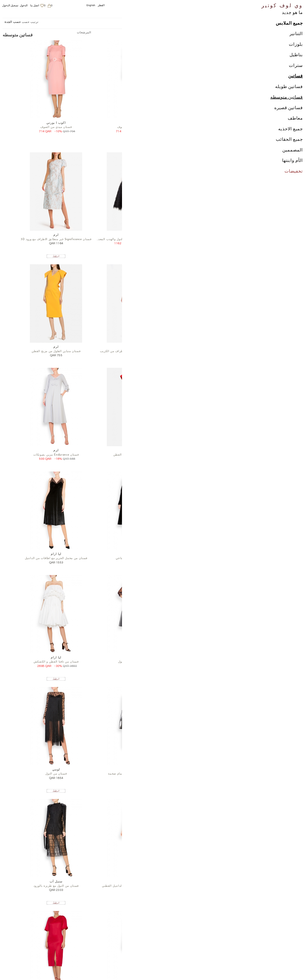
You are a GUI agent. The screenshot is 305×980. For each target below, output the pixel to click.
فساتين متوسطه (287, 106)
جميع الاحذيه (291, 138)
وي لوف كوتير (282, 5)
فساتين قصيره (289, 117)
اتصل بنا (35, 6)
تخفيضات (294, 180)
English (91, 5)
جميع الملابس (289, 32)
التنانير (296, 42)
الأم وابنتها (292, 169)
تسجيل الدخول (10, 6)
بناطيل (296, 64)
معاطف (295, 127)
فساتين (296, 85)
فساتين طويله (289, 95)
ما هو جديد (292, 21)
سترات (296, 74)
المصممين (293, 159)
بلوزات (296, 53)
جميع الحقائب (289, 148)
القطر (101, 5)
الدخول (24, 6)
